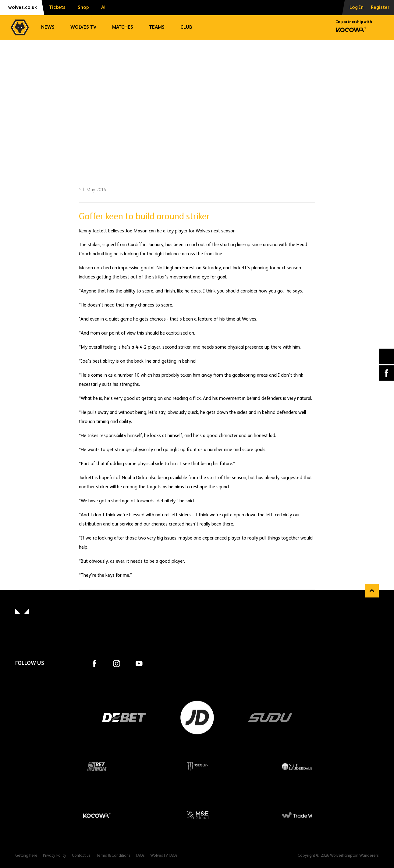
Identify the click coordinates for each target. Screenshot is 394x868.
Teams (157, 27)
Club (186, 27)
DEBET (124, 718)
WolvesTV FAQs (164, 856)
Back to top (372, 591)
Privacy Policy (55, 856)
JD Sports (197, 718)
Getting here (26, 856)
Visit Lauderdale (297, 766)
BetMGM (97, 766)
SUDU (270, 718)
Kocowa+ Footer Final (97, 815)
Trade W (297, 815)
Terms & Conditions (113, 856)
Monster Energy (197, 766)
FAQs (140, 856)
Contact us (81, 856)
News (48, 27)
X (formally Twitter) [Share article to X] (387, 356)
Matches (123, 27)
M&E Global (197, 815)
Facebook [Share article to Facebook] (386, 373)
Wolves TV (83, 27)
